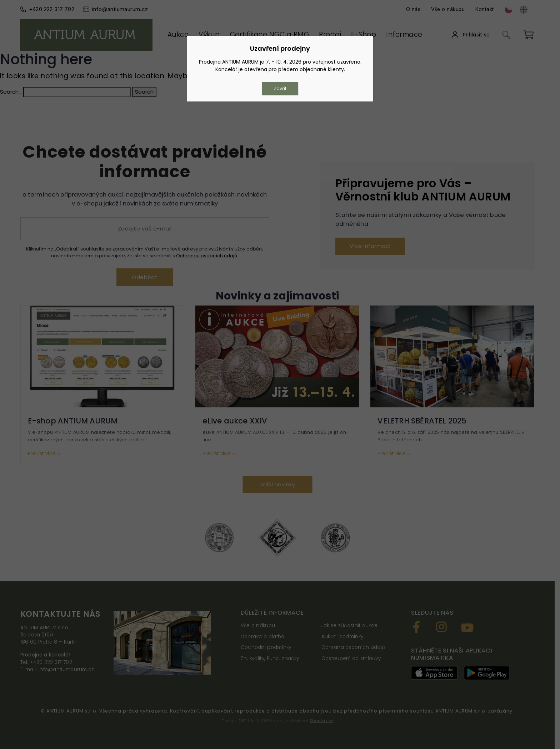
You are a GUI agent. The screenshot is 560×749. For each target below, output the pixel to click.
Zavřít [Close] (280, 88)
